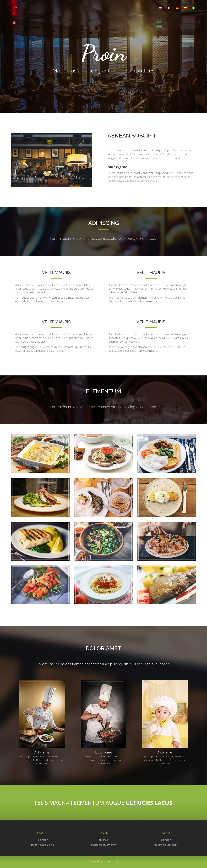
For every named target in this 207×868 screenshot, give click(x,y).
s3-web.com (111, 861)
